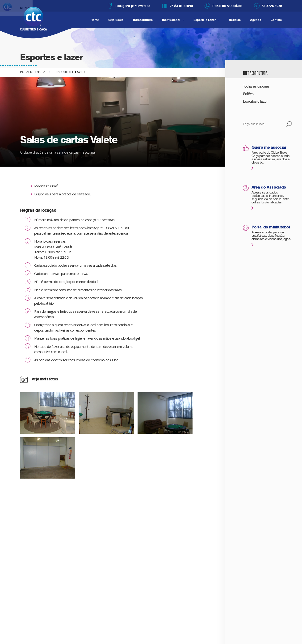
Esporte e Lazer (205, 20)
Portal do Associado (223, 6)
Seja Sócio (116, 20)
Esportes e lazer (255, 101)
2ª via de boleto (178, 6)
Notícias (235, 20)
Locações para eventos (129, 6)
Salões (248, 94)
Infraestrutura (143, 20)
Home (95, 20)
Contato (276, 20)
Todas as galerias (256, 86)
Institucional (171, 20)
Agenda (256, 20)
